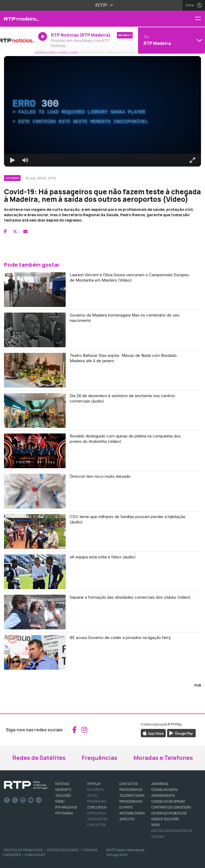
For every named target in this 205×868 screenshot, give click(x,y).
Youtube (31, 800)
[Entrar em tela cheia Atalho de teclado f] (192, 160)
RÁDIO (60, 801)
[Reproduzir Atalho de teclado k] (13, 160)
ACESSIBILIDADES (132, 813)
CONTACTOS (129, 784)
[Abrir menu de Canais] (171, 40)
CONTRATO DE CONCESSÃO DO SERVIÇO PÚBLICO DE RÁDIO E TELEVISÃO (171, 813)
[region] (102, 111)
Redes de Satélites (39, 758)
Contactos (96, 825)
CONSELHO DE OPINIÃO (168, 801)
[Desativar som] (25, 160)
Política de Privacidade (23, 850)
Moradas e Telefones (163, 758)
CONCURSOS (97, 807)
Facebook (7, 800)
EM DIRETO (95, 790)
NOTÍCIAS (62, 784)
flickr (39, 800)
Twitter (15, 800)
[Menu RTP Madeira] (200, 19)
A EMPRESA (160, 784)
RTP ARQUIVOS (66, 807)
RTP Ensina (64, 813)
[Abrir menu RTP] (103, 5)
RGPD (155, 825)
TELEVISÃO (63, 796)
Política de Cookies (63, 850)
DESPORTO (63, 790)
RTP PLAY (94, 784)
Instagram (23, 800)
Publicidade (35, 855)
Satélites (127, 819)
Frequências (100, 758)
